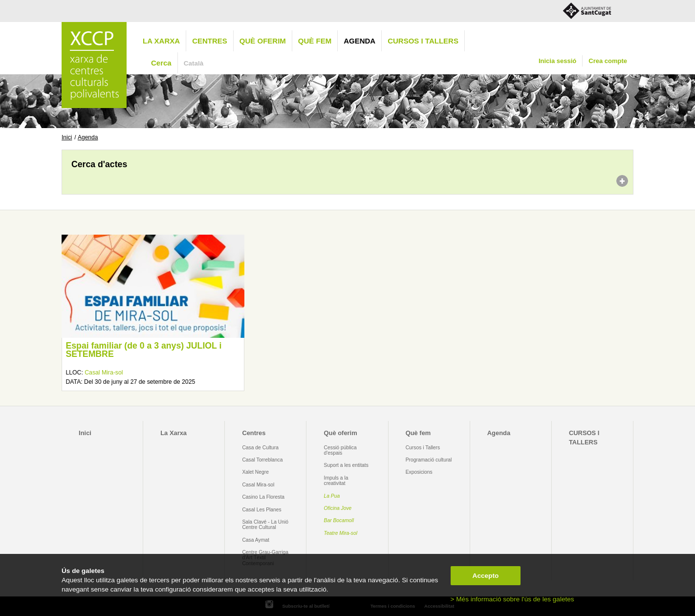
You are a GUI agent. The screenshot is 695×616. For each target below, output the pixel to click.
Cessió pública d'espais (340, 450)
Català (194, 63)
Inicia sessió (557, 61)
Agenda (359, 41)
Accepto (486, 576)
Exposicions (419, 472)
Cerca (161, 63)
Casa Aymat (256, 540)
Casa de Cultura (260, 448)
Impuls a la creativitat (336, 481)
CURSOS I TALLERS (423, 41)
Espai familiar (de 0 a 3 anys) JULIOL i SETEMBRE (143, 350)
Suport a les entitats (346, 465)
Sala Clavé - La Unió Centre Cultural (265, 525)
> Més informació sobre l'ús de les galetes (512, 599)
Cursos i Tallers (423, 448)
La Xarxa (161, 41)
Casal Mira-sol (104, 373)
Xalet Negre (255, 472)
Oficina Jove (338, 508)
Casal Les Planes (261, 510)
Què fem (315, 41)
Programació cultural (429, 460)
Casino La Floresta (263, 497)
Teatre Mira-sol (341, 533)
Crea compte (608, 61)
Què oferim (263, 41)
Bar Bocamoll (339, 520)
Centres (210, 41)
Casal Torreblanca (262, 460)
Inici (67, 137)
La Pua (332, 496)
